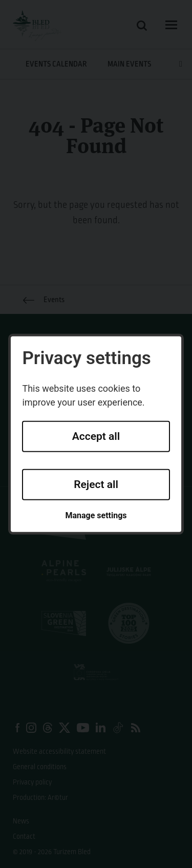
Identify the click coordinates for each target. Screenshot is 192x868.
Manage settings (96, 515)
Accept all (96, 436)
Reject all (96, 484)
